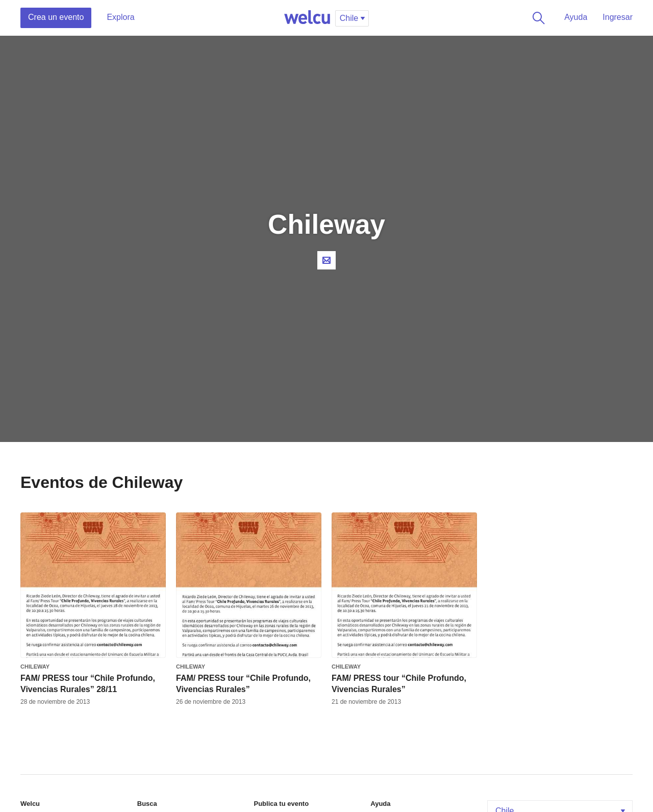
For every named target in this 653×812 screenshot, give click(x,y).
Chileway (35, 667)
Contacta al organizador (326, 260)
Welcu (307, 18)
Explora (120, 17)
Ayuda (576, 17)
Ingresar (618, 17)
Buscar (537, 18)
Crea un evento (56, 17)
